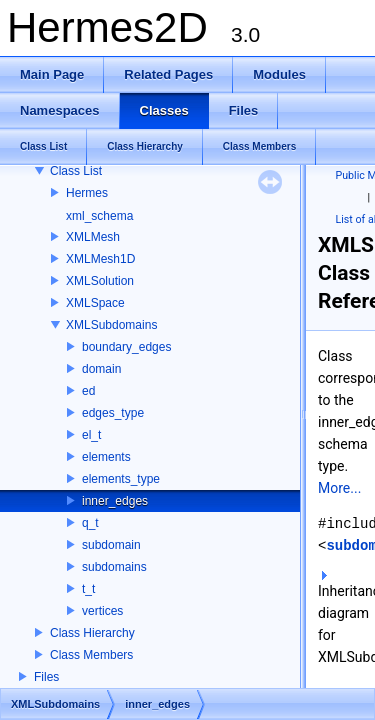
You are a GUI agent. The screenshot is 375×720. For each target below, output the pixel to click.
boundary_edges (126, 347)
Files (46, 677)
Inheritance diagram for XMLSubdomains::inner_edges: (342, 618)
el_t (91, 435)
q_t (90, 523)
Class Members (91, 655)
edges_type (113, 413)
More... (339, 488)
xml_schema (99, 216)
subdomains (114, 567)
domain (101, 369)
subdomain (111, 545)
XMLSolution (100, 281)
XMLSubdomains (111, 325)
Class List (76, 171)
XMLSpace (95, 303)
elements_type (121, 479)
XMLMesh (93, 237)
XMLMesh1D (100, 259)
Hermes (87, 193)
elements (106, 457)
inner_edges (115, 501)
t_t (88, 589)
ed (88, 391)
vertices (102, 611)
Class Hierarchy (92, 633)
